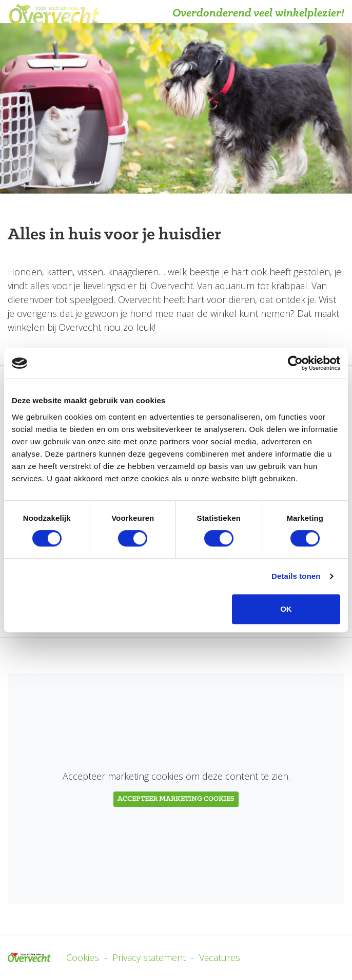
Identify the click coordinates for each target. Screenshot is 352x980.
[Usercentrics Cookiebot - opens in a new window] (295, 363)
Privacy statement (149, 957)
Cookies (83, 957)
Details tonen (296, 576)
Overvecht (29, 957)
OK (286, 609)
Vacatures (220, 957)
